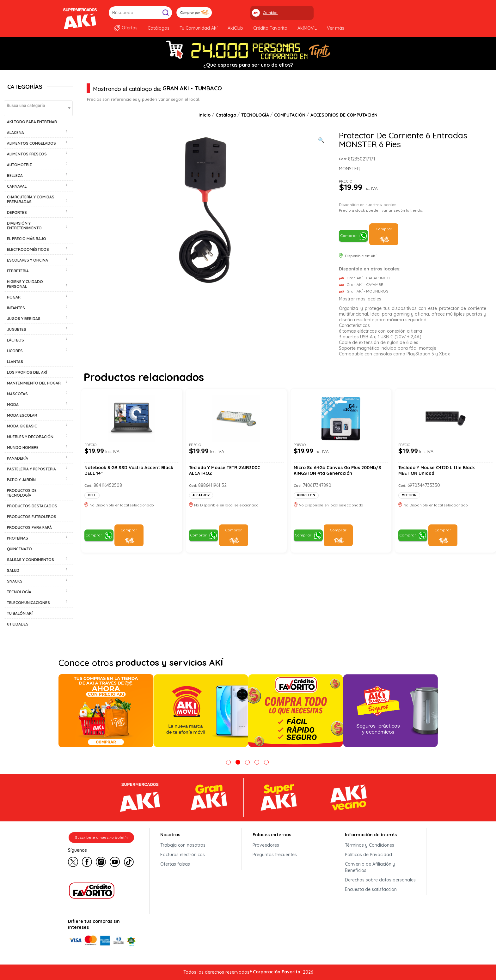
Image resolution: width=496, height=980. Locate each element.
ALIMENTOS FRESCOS (27, 154)
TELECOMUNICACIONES (28, 603)
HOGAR (14, 297)
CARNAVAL (17, 186)
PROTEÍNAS (18, 538)
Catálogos (159, 28)
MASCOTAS (17, 394)
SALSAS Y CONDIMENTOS (31, 560)
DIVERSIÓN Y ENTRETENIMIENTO (24, 226)
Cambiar (270, 13)
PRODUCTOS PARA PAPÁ (29, 527)
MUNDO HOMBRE (23, 448)
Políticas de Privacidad (368, 855)
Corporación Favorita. (277, 972)
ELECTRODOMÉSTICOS (28, 249)
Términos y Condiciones (370, 845)
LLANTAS (15, 362)
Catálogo (226, 115)
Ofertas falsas (175, 864)
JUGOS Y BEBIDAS (24, 319)
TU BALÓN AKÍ (20, 613)
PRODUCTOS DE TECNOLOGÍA (22, 493)
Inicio (205, 115)
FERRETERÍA (18, 271)
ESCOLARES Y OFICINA (28, 260)
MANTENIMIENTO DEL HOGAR (34, 383)
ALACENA (15, 133)
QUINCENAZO (19, 549)
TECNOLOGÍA (19, 592)
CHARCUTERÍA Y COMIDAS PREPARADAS (31, 199)
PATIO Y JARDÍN (21, 480)
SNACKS (15, 581)
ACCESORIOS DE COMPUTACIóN (344, 115)
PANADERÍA (18, 458)
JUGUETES (17, 329)
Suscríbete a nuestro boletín (101, 837)
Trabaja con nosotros (183, 845)
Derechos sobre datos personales (380, 880)
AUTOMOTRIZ (19, 165)
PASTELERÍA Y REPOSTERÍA (31, 469)
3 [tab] (247, 762)
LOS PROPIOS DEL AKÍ (27, 372)
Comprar (349, 236)
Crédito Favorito (270, 28)
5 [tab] (266, 762)
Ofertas (130, 28)
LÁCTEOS (15, 340)
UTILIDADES (18, 624)
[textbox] (38, 105)
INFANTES (16, 308)
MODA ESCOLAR (22, 415)
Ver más (336, 28)
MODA (13, 405)
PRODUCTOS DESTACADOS (32, 506)
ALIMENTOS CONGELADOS (31, 143)
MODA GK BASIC (22, 426)
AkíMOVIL (307, 28)
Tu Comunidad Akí (199, 28)
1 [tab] (228, 762)
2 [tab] (238, 762)
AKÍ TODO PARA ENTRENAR (32, 122)
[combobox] (38, 108)
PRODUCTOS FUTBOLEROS (32, 517)
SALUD (13, 570)
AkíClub (235, 28)
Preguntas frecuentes (275, 855)
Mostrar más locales (360, 299)
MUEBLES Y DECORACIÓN (30, 437)
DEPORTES (17, 212)
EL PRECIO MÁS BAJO (27, 239)
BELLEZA (15, 175)
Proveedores (266, 845)
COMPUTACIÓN (290, 115)
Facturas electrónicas (183, 855)
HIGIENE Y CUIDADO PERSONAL (25, 284)
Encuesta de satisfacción (371, 889)
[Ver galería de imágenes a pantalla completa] (321, 139)
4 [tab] (257, 762)
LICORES (15, 351)
